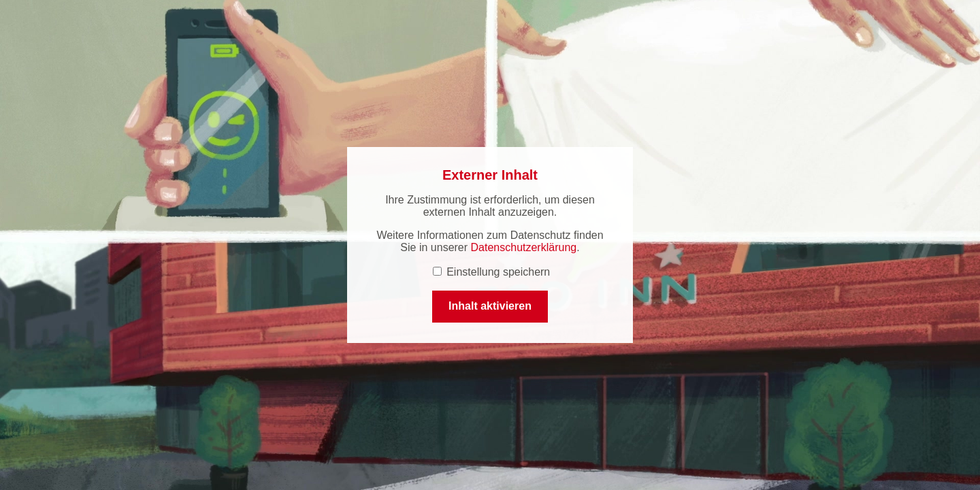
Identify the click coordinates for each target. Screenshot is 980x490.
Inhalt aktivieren (490, 306)
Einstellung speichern (492, 272)
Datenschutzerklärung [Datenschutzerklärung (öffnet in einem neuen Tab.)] (524, 247)
